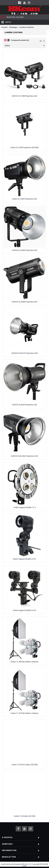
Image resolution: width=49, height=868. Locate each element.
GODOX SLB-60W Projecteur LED (24, 456)
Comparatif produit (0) (20, 40)
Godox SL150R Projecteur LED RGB (24, 147)
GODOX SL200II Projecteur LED (25, 250)
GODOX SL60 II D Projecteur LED (25, 353)
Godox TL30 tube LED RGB (25, 816)
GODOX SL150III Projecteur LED (24, 96)
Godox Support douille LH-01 (24, 559)
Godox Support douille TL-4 (25, 507)
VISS (30, 864)
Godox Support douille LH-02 (24, 610)
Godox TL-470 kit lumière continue (24, 713)
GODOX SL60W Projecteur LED (24, 405)
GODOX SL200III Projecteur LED (24, 302)
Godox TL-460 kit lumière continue (24, 662)
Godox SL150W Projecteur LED (24, 199)
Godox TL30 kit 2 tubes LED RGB (25, 765)
